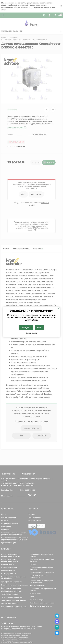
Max (39, 328)
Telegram (26, 328)
